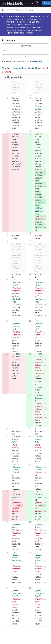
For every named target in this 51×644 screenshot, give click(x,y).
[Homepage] (13, 3)
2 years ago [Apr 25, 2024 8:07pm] (21, 61)
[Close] (48, 16)
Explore (29, 3)
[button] (26, 46)
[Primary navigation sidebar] (3, 10)
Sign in (38, 3)
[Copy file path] (21, 77)
